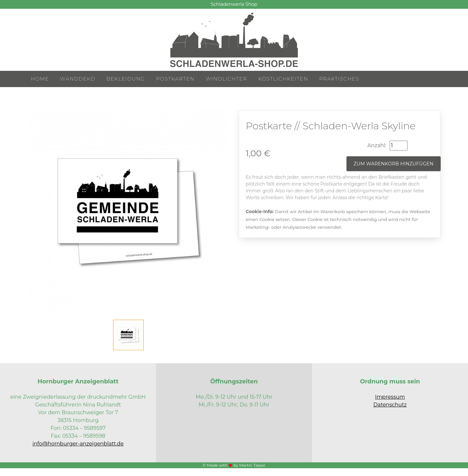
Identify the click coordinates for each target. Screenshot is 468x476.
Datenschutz (390, 405)
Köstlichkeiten (283, 79)
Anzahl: (377, 145)
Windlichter (227, 79)
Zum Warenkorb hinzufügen (394, 164)
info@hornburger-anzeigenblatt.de (78, 444)
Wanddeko (78, 79)
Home (40, 79)
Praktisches (339, 79)
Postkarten (175, 79)
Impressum (390, 397)
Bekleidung (126, 79)
